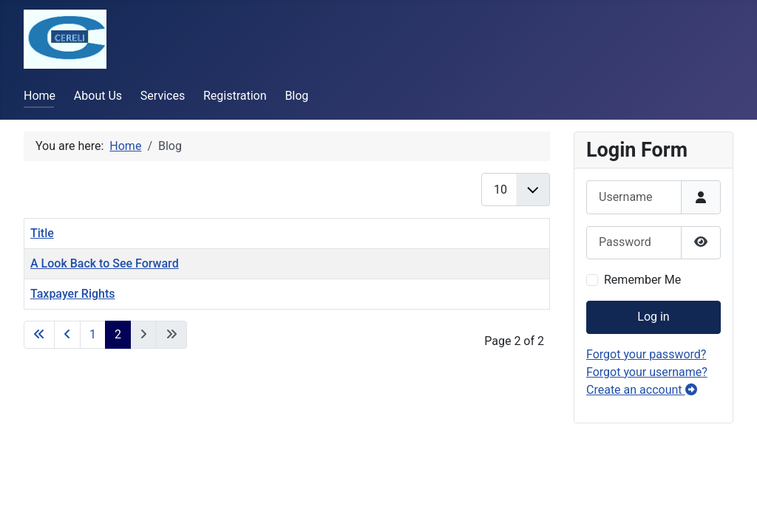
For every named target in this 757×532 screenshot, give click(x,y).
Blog (296, 96)
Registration (235, 96)
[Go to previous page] (67, 335)
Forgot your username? (647, 372)
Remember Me (642, 280)
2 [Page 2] (118, 334)
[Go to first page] (39, 335)
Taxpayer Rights (73, 294)
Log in (653, 317)
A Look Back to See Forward (105, 263)
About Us (98, 96)
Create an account (642, 390)
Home (40, 96)
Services (163, 96)
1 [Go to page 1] (93, 334)
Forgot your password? (646, 354)
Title (42, 233)
